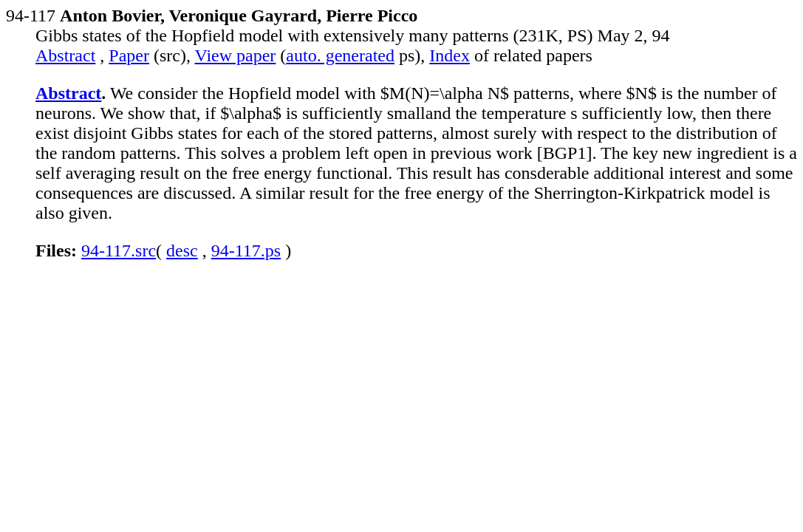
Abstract (65, 55)
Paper (129, 55)
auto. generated (340, 55)
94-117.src (119, 250)
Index (450, 55)
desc (182, 250)
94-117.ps (246, 250)
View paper (236, 55)
